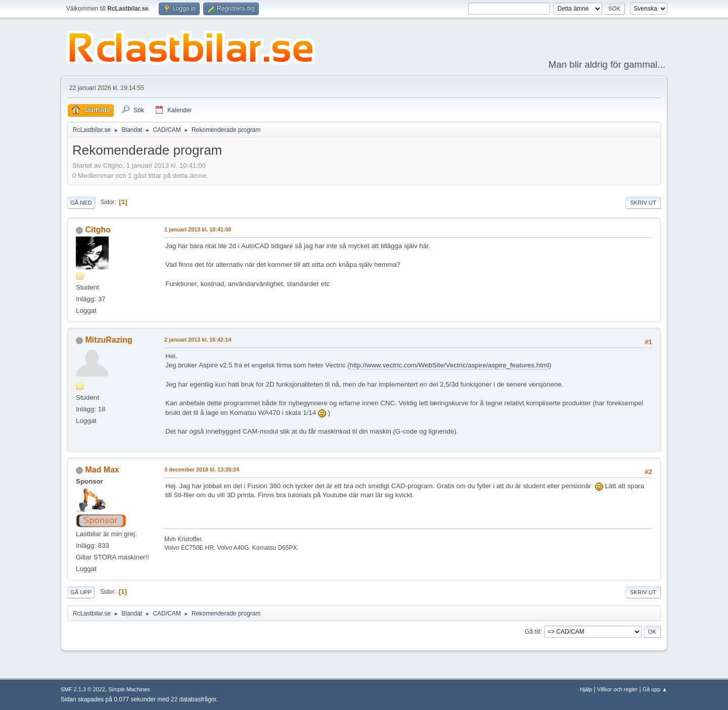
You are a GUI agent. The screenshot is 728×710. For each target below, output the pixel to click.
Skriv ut (643, 203)
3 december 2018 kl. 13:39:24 (202, 469)
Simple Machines (129, 689)
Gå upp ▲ (655, 689)
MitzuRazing (108, 340)
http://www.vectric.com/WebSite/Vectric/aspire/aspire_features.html (449, 365)
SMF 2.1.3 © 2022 (83, 689)
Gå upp (81, 592)
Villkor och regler (617, 689)
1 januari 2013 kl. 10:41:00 (198, 229)
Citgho (98, 230)
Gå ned (81, 203)
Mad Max (102, 470)
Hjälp (586, 689)
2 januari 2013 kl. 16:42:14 (198, 340)
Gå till (533, 632)
